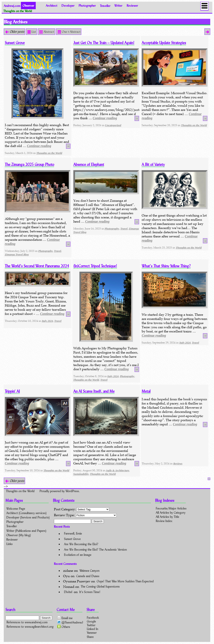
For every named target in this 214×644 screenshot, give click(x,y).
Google (91, 621)
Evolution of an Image (78, 555)
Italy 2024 (47, 321)
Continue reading (39, 146)
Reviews (178, 463)
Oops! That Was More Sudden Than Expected (125, 581)
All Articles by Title (167, 517)
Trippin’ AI (12, 391)
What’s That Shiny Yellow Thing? (166, 266)
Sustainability (81, 474)
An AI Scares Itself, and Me (94, 391)
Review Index (164, 521)
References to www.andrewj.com (27, 622)
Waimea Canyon (89, 571)
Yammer (92, 633)
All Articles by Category (171, 513)
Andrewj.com (12, 6)
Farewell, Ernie (73, 534)
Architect (52, 6)
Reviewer (132, 6)
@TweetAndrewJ (70, 622)
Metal (146, 391)
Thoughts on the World (49, 153)
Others (64, 627)
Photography (45, 251)
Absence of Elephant (89, 164)
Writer (118, 6)
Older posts (17, 32)
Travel (57, 251)
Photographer (87, 6)
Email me (65, 618)
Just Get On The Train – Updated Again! (104, 43)
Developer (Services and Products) (28, 517)
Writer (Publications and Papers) (26, 531)
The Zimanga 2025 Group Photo (29, 164)
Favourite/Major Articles (171, 508)
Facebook (93, 617)
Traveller (105, 6)
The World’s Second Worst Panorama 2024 (37, 266)
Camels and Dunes (88, 576)
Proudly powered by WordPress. (60, 491)
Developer (68, 6)
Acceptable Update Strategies (164, 43)
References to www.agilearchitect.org (30, 627)
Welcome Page (16, 509)
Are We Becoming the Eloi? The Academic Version (95, 550)
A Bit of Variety (153, 164)
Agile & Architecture (118, 470)
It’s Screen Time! (90, 592)
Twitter (91, 625)
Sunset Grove (15, 43)
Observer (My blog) (18, 535)
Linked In (92, 629)
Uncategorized (113, 125)
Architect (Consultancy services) (26, 513)
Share (90, 637)
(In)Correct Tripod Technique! (95, 266)
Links (9, 544)
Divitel (68, 592)
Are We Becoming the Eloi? (81, 544)
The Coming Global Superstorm (100, 587)
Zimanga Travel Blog (17, 254)
